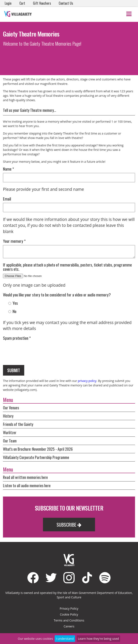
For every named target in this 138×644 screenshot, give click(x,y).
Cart (22, 3)
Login (8, 3)
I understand (65, 639)
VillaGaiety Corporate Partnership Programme (36, 457)
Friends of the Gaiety (18, 424)
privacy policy (87, 381)
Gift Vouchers (42, 3)
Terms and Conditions (69, 620)
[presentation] (35, 350)
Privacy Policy (69, 608)
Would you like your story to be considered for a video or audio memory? (57, 295)
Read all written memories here (25, 477)
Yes (13, 303)
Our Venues (11, 408)
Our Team (10, 441)
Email (7, 199)
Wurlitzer (10, 432)
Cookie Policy (69, 614)
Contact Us (66, 3)
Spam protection (17, 338)
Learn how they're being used (99, 639)
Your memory (14, 241)
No (12, 311)
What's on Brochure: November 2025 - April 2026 (38, 449)
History (8, 416)
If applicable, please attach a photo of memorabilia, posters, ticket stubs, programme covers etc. (67, 267)
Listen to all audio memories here (27, 485)
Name (9, 169)
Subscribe (69, 525)
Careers (69, 626)
